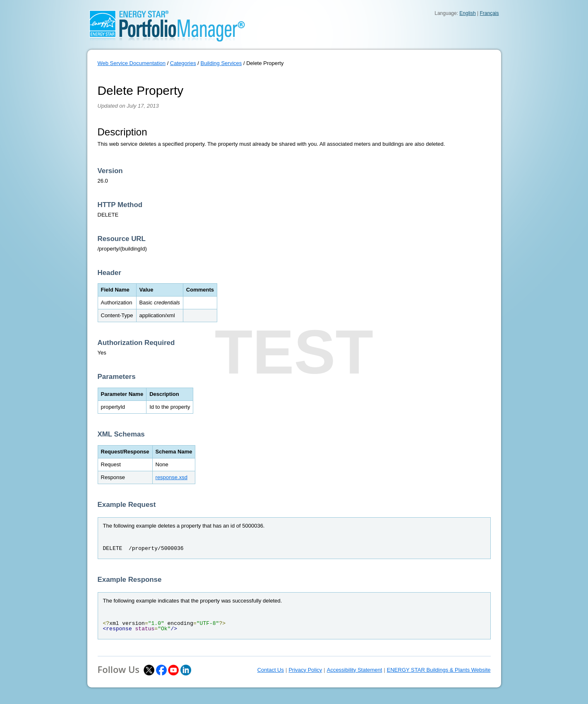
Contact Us (271, 670)
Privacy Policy (305, 670)
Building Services (221, 63)
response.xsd (172, 477)
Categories (183, 63)
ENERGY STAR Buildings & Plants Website (439, 670)
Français (489, 13)
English (467, 13)
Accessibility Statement (355, 670)
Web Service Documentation (132, 63)
